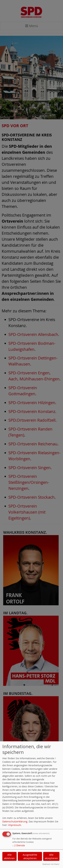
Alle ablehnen (9, 856)
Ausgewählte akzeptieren (30, 856)
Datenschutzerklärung (15, 821)
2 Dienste (19, 845)
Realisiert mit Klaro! (51, 864)
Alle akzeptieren (51, 856)
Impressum (15, 825)
